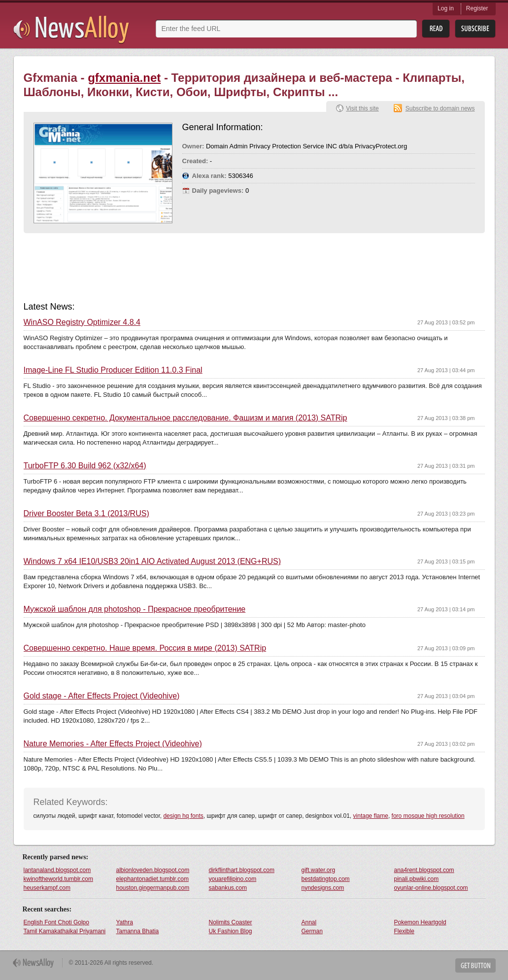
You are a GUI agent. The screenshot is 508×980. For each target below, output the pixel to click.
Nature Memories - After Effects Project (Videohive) (113, 744)
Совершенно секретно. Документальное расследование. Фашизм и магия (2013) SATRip (186, 418)
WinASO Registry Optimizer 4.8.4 (82, 322)
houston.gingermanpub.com (153, 888)
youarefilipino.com (233, 879)
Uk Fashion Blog (231, 931)
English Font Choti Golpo (56, 922)
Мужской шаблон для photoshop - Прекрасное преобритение (135, 609)
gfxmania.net (124, 78)
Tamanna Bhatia (138, 931)
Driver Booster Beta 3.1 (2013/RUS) (86, 514)
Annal (309, 922)
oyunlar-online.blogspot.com (431, 888)
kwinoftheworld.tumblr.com (58, 879)
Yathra (125, 922)
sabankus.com (228, 888)
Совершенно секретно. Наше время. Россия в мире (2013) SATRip (145, 648)
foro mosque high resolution (428, 816)
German (312, 931)
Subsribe (475, 29)
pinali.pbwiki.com (417, 879)
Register (477, 8)
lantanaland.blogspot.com (57, 870)
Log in (446, 8)
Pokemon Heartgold (420, 922)
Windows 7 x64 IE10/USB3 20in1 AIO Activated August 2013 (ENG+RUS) (152, 561)
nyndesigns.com (323, 888)
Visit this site (362, 108)
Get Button (475, 965)
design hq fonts (183, 816)
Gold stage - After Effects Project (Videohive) (102, 696)
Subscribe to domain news (440, 108)
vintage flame (371, 816)
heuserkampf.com (47, 888)
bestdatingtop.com (326, 879)
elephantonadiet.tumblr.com (152, 879)
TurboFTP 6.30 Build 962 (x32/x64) (85, 466)
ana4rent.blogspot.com (424, 870)
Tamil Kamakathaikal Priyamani (65, 931)
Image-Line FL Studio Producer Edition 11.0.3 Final (113, 370)
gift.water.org (319, 870)
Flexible (404, 931)
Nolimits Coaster (231, 922)
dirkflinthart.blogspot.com (242, 870)
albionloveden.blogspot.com (153, 870)
